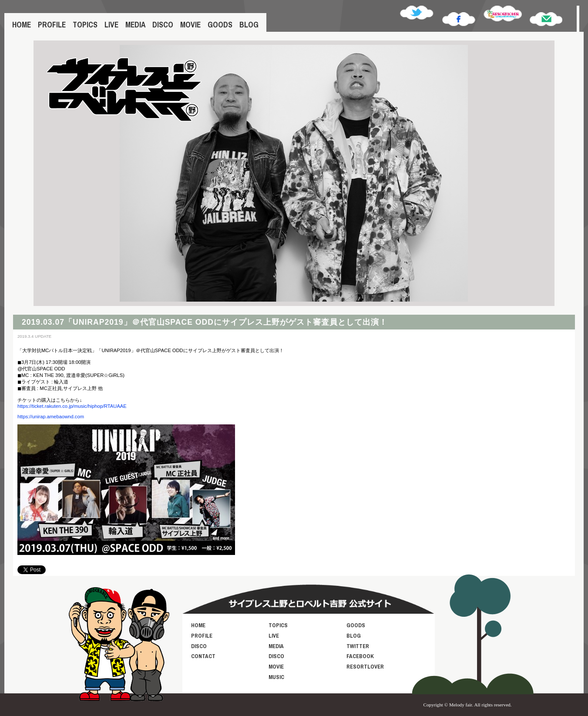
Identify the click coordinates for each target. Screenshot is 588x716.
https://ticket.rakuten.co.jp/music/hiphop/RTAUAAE (72, 406)
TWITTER (358, 646)
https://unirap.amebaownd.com (51, 417)
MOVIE (190, 25)
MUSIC (276, 677)
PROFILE (52, 25)
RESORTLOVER (365, 667)
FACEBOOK (360, 656)
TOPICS (85, 25)
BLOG (249, 25)
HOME (22, 25)
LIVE (111, 25)
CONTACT (203, 656)
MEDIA (135, 25)
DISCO (163, 25)
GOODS (220, 25)
